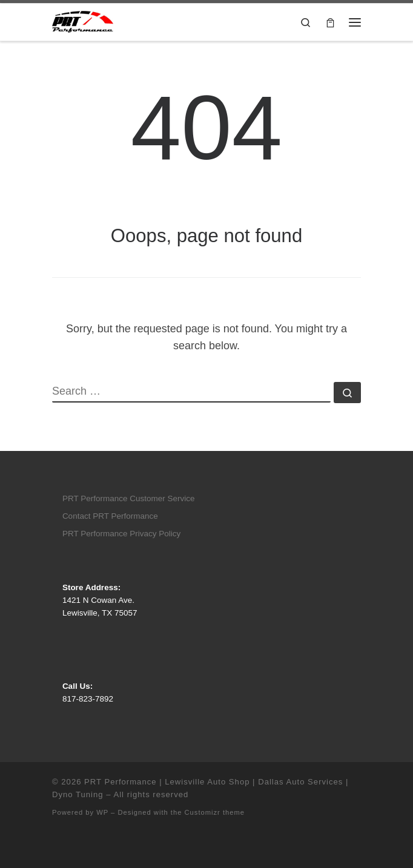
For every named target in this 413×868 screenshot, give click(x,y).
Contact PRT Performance (110, 516)
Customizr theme (215, 812)
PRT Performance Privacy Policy (121, 534)
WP (102, 812)
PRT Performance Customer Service (129, 498)
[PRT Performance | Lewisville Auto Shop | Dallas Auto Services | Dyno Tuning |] (83, 21)
